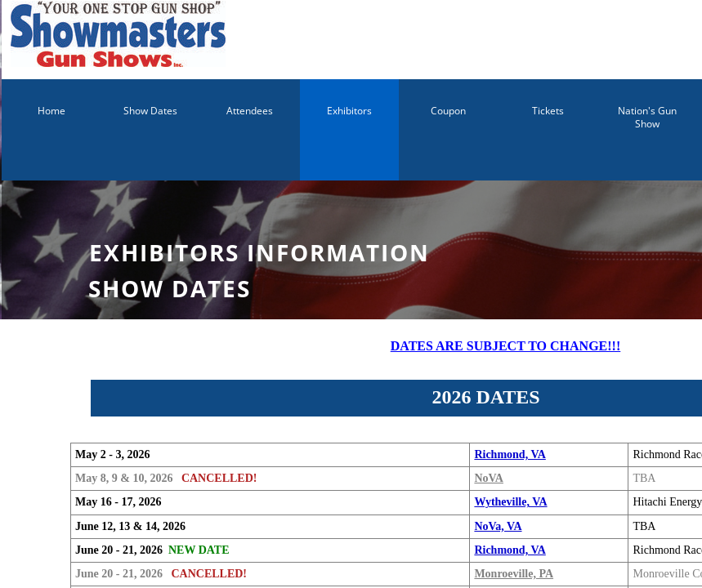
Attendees (250, 111)
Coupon (448, 111)
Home (51, 111)
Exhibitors (349, 111)
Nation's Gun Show (647, 117)
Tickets (548, 111)
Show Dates (150, 111)
